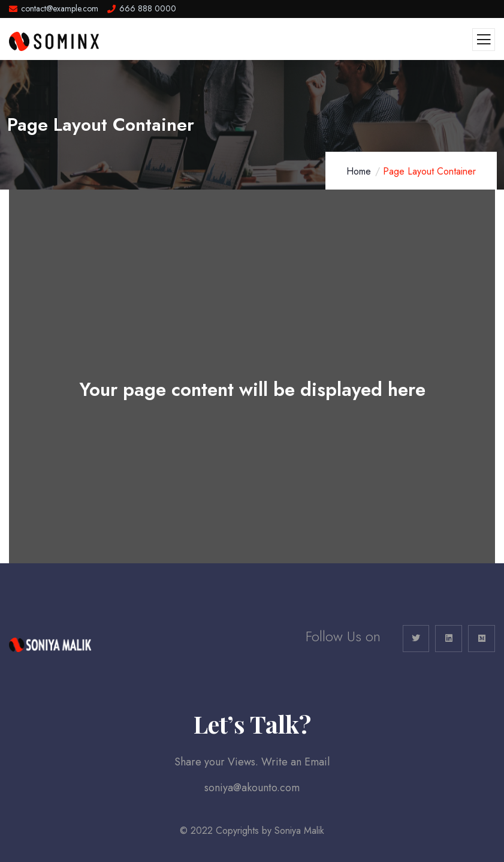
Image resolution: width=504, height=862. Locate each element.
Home (359, 171)
